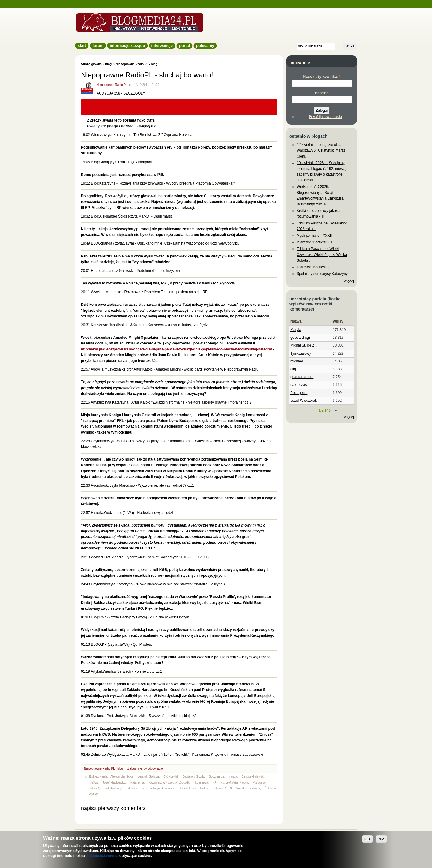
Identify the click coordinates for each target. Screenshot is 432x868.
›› (336, 410)
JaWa (94, 783)
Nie (381, 839)
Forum (98, 45)
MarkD (95, 788)
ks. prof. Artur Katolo (234, 783)
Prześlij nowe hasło (325, 117)
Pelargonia (299, 393)
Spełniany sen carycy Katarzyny (322, 274)
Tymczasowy (301, 353)
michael (297, 361)
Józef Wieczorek (304, 401)
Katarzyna (137, 783)
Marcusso (259, 783)
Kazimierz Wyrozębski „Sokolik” (169, 783)
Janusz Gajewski (253, 777)
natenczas (299, 385)
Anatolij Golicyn (149, 777)
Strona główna (91, 64)
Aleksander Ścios (122, 777)
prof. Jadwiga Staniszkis (158, 788)
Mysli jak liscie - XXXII (314, 236)
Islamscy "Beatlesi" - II (315, 242)
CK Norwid (171, 777)
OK (367, 839)
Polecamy (205, 45)
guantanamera (302, 377)
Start (82, 45)
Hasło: (322, 93)
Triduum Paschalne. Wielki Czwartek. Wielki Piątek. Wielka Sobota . (322, 254)
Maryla (296, 330)
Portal (184, 45)
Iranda (233, 777)
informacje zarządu (127, 45)
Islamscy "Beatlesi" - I (314, 267)
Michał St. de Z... (304, 345)
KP (214, 783)
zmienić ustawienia (102, 856)
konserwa (202, 783)
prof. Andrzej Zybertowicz (121, 788)
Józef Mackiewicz (114, 783)
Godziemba (216, 777)
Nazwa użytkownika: (322, 77)
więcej (349, 281)
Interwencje (162, 45)
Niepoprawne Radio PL (112, 85)
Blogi (109, 64)
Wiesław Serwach (248, 788)
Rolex (204, 788)
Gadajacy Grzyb (193, 777)
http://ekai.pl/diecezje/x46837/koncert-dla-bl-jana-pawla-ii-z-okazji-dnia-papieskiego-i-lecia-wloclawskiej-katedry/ (177, 349)
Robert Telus (187, 788)
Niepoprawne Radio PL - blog (137, 64)
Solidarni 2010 (222, 788)
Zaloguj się (135, 769)
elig (293, 369)
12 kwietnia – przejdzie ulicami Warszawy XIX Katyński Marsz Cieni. (321, 150)
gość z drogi (300, 338)
